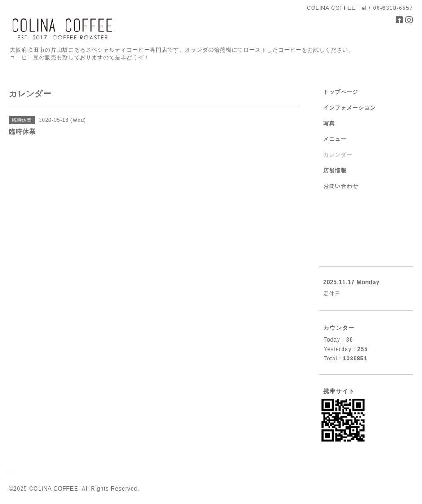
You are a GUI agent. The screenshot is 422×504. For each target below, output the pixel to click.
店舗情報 (335, 171)
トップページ (341, 92)
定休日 (332, 294)
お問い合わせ (341, 186)
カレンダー (338, 155)
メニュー (335, 139)
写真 (329, 123)
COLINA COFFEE (54, 489)
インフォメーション (349, 108)
